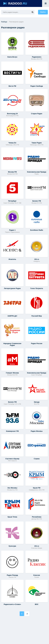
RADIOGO (15, 3)
